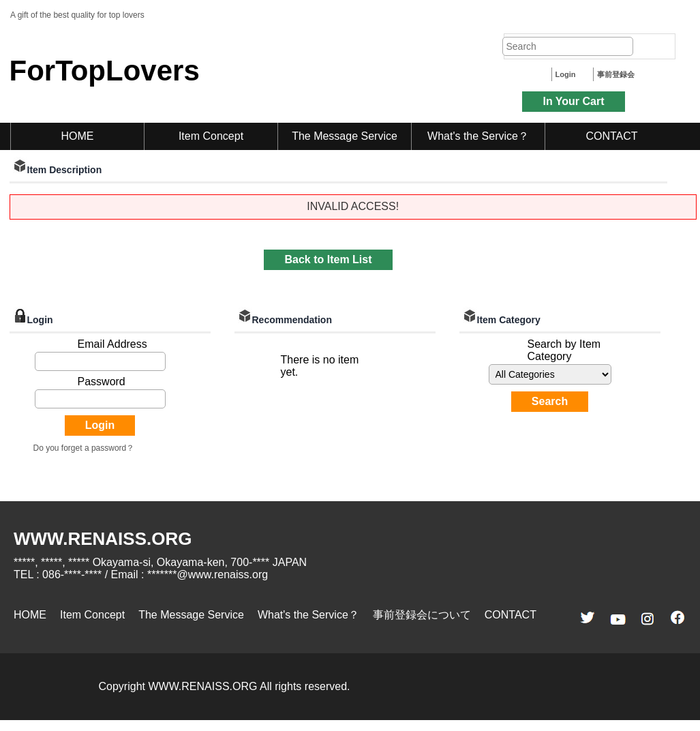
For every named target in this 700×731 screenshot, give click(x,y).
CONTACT (611, 136)
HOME (78, 136)
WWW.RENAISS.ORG (103, 539)
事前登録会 (616, 74)
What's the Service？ (478, 136)
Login (566, 74)
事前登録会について (422, 615)
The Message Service (345, 136)
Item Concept (211, 136)
